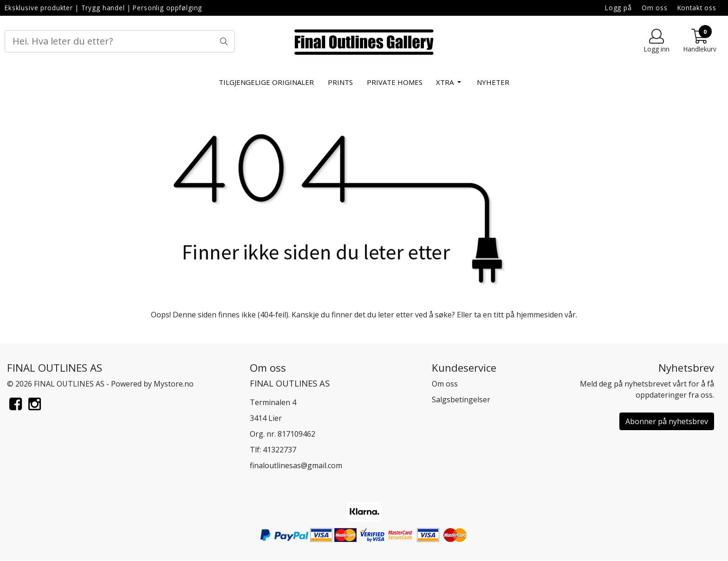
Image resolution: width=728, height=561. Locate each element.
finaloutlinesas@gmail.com (296, 465)
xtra (446, 82)
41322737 (279, 450)
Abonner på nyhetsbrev (667, 421)
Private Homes (395, 82)
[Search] (120, 41)
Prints (340, 82)
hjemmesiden (539, 315)
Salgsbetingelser (461, 400)
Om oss (655, 8)
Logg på (618, 8)
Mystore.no (174, 384)
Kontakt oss (697, 8)
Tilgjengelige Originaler (266, 82)
